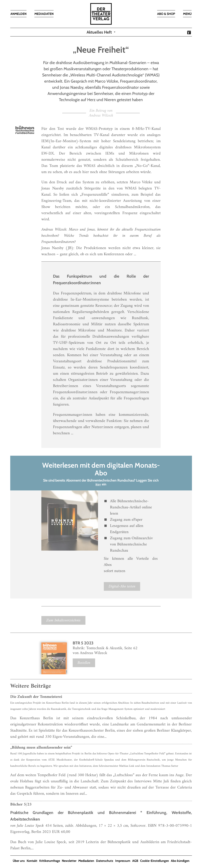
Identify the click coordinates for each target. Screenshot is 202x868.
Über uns (19, 861)
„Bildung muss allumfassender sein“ (41, 748)
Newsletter (69, 861)
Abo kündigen (180, 861)
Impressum (123, 861)
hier (98, 485)
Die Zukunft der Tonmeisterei (36, 697)
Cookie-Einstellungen (155, 861)
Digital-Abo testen (122, 586)
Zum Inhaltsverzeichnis (63, 620)
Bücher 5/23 (21, 804)
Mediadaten (86, 861)
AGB (135, 861)
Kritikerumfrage (50, 861)
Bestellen (84, 663)
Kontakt (32, 861)
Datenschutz (105, 861)
